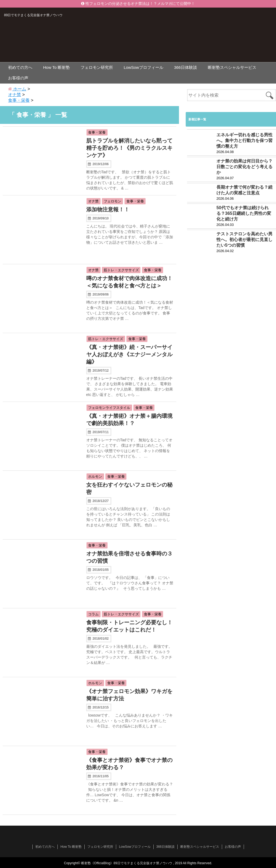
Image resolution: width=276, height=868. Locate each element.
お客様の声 (18, 78)
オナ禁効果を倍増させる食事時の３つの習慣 (129, 557)
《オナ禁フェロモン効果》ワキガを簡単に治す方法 (129, 695)
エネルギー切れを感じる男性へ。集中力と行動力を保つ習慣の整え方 (244, 140)
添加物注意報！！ (108, 209)
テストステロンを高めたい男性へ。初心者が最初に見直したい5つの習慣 (244, 240)
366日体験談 (186, 67)
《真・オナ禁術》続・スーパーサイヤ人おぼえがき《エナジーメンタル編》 (129, 354)
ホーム (17, 89)
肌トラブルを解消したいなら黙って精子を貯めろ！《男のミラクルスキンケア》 (129, 148)
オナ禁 (93, 201)
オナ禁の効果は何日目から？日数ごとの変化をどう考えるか (244, 167)
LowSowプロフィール (144, 67)
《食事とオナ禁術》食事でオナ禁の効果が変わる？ (129, 764)
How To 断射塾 (56, 67)
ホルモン (95, 477)
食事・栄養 (97, 132)
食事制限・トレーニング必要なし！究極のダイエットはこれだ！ (129, 626)
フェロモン (113, 201)
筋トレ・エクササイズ (121, 270)
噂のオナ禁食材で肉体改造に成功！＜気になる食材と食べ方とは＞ (129, 282)
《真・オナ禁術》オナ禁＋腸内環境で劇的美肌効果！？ (129, 420)
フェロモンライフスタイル (109, 408)
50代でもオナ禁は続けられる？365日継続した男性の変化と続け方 (244, 213)
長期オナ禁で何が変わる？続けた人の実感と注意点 (244, 190)
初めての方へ (20, 67)
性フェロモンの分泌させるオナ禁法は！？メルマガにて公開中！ (138, 4)
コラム (93, 614)
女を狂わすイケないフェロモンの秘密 (129, 488)
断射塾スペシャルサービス (232, 67)
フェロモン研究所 (97, 67)
